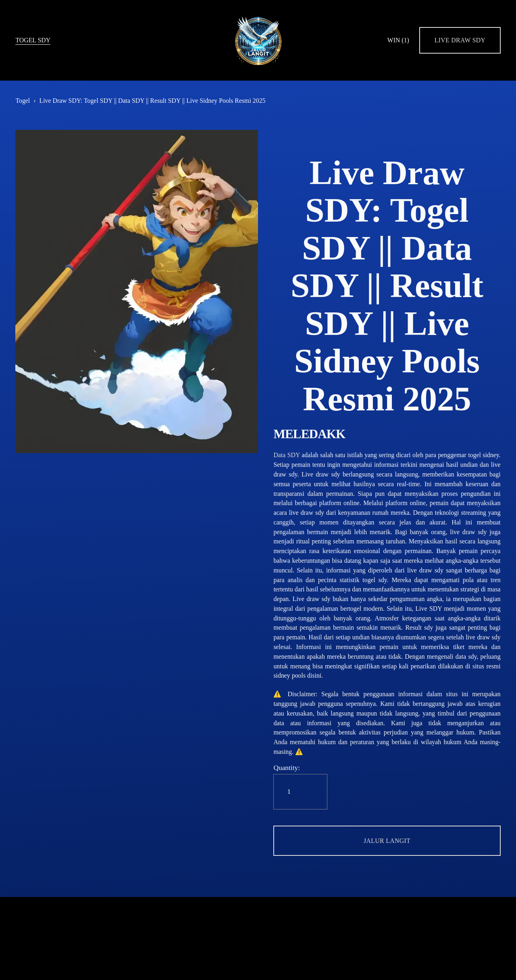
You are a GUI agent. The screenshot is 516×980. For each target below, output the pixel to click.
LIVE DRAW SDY (460, 40)
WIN (398, 40)
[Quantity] (300, 792)
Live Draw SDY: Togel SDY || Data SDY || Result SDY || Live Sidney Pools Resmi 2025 (152, 101)
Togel (23, 101)
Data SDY (286, 455)
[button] (387, 841)
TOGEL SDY (33, 40)
